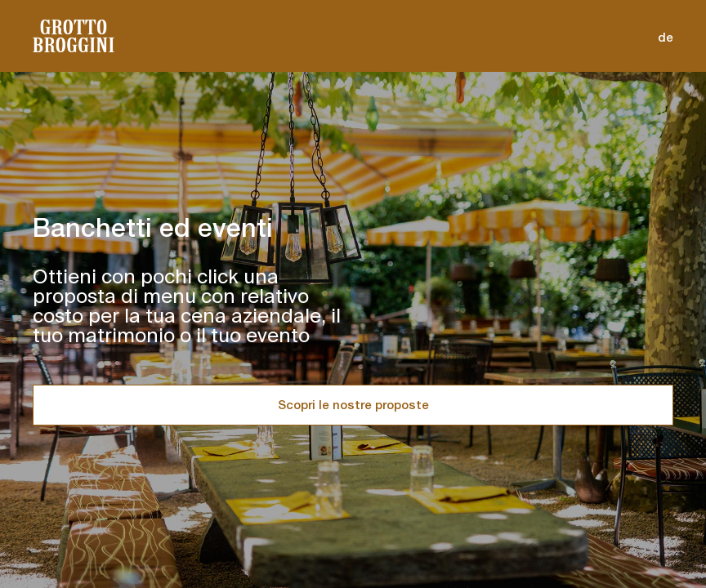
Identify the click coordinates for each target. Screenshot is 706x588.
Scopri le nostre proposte (353, 405)
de (666, 37)
